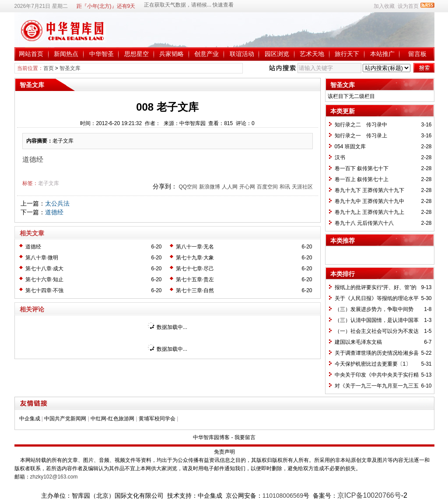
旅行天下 (347, 54)
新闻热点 (66, 54)
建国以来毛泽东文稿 (358, 342)
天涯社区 (302, 187)
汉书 (340, 157)
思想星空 (136, 54)
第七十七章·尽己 (195, 269)
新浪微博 (210, 187)
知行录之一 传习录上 (361, 136)
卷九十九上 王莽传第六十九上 (369, 212)
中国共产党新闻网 (65, 419)
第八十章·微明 (42, 258)
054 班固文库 (350, 147)
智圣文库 (70, 68)
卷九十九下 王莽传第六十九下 (369, 190)
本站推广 (382, 54)
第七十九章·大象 (195, 258)
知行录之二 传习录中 (361, 125)
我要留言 (245, 437)
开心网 (247, 187)
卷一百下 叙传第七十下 (362, 168)
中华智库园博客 (211, 437)
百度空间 (267, 187)
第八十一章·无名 (195, 247)
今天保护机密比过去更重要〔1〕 (373, 364)
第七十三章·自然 (195, 290)
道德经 (54, 212)
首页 (49, 68)
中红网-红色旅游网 (112, 419)
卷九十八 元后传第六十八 (364, 223)
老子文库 (49, 183)
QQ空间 (188, 187)
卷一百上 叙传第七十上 (362, 179)
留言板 (417, 54)
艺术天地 (312, 54)
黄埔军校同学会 (157, 419)
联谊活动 (242, 54)
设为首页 (408, 6)
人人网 (230, 187)
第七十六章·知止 (44, 279)
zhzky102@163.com (54, 477)
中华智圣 (101, 54)
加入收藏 (384, 6)
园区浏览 (277, 54)
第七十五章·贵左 (195, 279)
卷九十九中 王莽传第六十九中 (369, 201)
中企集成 (30, 419)
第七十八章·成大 (44, 269)
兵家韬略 (171, 54)
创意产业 (206, 54)
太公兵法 (57, 203)
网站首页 (31, 54)
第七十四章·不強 (44, 290)
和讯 (285, 187)
